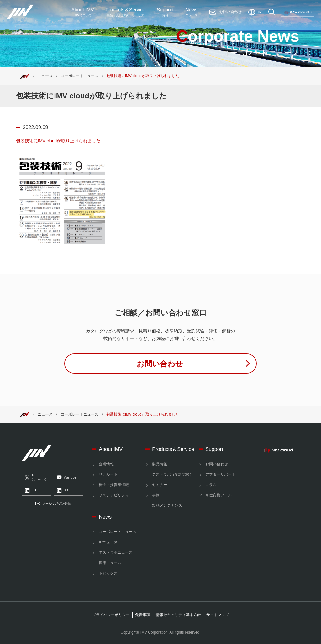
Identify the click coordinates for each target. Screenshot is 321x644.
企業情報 (106, 464)
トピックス (108, 573)
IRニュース (108, 542)
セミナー (160, 485)
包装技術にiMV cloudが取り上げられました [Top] (143, 76)
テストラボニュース (116, 552)
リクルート (108, 474)
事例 (156, 495)
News (192, 12)
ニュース (45, 76)
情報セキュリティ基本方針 (178, 615)
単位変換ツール (218, 495)
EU (30, 491)
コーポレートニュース (80, 76)
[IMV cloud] (279, 450)
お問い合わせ (217, 464)
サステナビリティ (114, 495)
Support (165, 12)
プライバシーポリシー (111, 615)
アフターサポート (220, 474)
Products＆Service (173, 449)
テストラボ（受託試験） (173, 474)
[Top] (25, 76)
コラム (211, 485)
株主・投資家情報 (114, 485)
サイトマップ (218, 615)
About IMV (83, 12)
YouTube (66, 478)
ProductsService (125, 12)
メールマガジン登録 (53, 504)
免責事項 (143, 615)
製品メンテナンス (167, 505)
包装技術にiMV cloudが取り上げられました (58, 141)
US (62, 491)
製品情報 (160, 464)
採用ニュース (110, 563)
